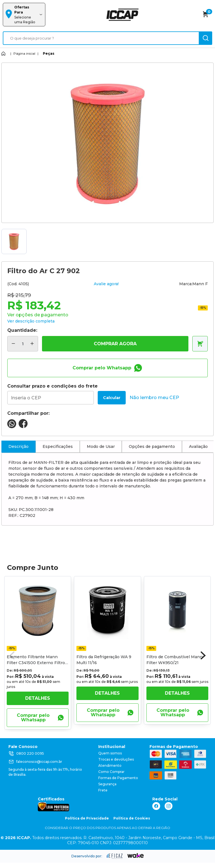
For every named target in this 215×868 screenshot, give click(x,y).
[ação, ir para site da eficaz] (115, 856)
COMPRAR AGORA (115, 344)
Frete (103, 790)
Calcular (112, 398)
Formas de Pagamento (118, 778)
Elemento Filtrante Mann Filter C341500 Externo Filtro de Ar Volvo (36, 663)
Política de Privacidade (87, 818)
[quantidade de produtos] (23, 344)
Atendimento (110, 765)
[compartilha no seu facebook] (23, 427)
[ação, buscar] (205, 38)
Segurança (107, 784)
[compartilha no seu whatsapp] (12, 427)
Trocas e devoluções (116, 759)
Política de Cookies (132, 818)
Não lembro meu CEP (154, 398)
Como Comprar (111, 772)
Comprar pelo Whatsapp (107, 368)
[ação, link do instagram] (169, 806)
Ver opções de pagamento (38, 315)
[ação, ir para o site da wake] (136, 856)
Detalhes (38, 698)
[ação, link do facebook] (156, 806)
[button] (203, 655)
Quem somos (110, 753)
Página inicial (24, 53)
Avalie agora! (106, 284)
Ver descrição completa (31, 321)
